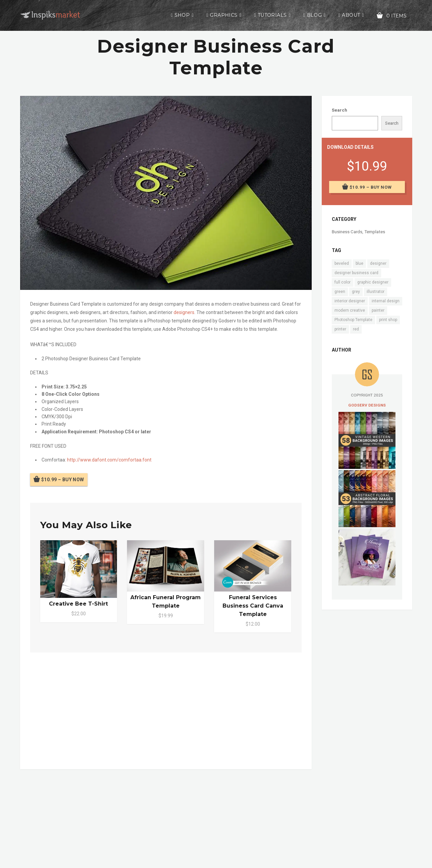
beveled (342, 263)
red (356, 329)
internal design (386, 301)
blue (359, 263)
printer (340, 329)
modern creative (350, 310)
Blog (315, 15)
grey (356, 292)
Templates (375, 232)
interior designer (350, 301)
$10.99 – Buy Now (63, 480)
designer (378, 263)
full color (343, 282)
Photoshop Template (353, 320)
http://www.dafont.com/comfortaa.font (109, 460)
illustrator (376, 292)
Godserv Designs (367, 405)
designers (184, 312)
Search (340, 110)
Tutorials (272, 15)
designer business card (356, 273)
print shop (388, 320)
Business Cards (347, 232)
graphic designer (373, 282)
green (340, 292)
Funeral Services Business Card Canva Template (253, 606)
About (351, 15)
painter (378, 310)
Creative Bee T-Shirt (78, 604)
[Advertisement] (166, 709)
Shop (182, 15)
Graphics (224, 15)
